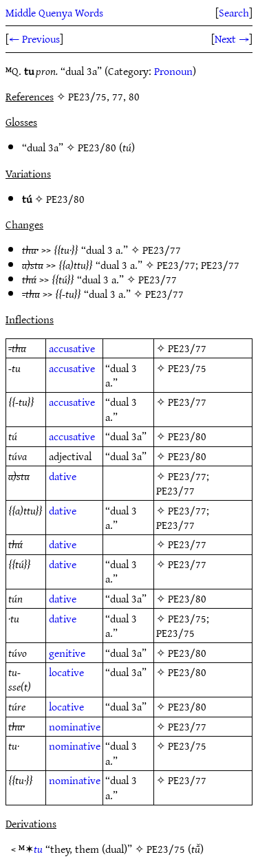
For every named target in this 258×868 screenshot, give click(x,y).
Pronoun (173, 71)
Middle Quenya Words (54, 12)
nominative (75, 726)
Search (234, 12)
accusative (72, 348)
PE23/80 (97, 147)
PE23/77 (162, 250)
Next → (232, 39)
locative (66, 672)
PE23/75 (187, 368)
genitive (67, 653)
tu (38, 849)
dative (63, 476)
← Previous (34, 39)
